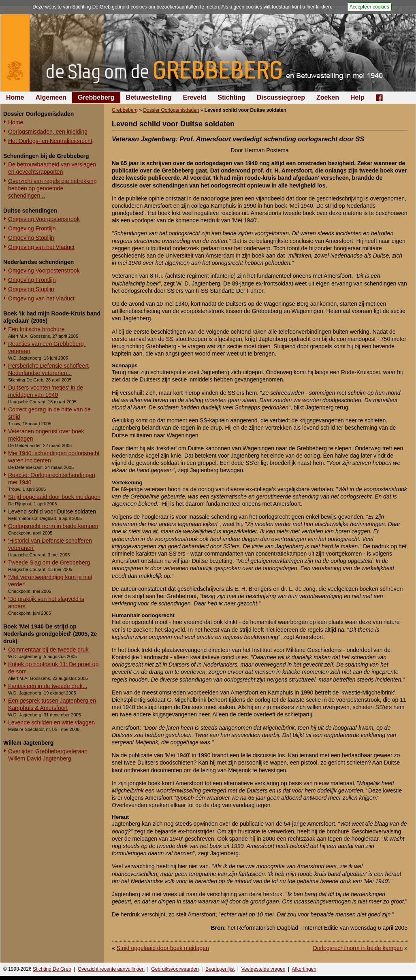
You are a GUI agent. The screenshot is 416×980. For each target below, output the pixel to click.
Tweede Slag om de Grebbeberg (49, 562)
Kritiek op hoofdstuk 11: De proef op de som (53, 668)
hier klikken (319, 7)
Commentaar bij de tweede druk (48, 650)
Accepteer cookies (369, 7)
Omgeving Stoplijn (31, 238)
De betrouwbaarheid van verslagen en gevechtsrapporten (52, 168)
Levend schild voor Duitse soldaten (52, 511)
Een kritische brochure (36, 329)
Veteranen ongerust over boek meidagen (46, 435)
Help (357, 97)
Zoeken (328, 97)
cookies (139, 7)
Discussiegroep (281, 97)
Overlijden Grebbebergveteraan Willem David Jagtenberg (48, 755)
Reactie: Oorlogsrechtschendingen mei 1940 (52, 479)
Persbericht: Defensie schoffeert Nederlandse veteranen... (48, 369)
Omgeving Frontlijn (32, 228)
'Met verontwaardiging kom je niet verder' (50, 581)
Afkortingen (304, 969)
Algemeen (51, 97)
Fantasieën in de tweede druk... (48, 686)
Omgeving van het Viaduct (41, 247)
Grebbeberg (96, 97)
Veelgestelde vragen (263, 969)
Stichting (231, 97)
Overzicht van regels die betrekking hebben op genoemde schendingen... (52, 188)
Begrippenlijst (220, 969)
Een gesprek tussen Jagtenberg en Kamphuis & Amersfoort (52, 704)
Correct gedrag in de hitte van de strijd (49, 413)
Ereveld (195, 97)
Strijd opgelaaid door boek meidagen (54, 497)
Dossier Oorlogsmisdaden (171, 110)
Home (15, 97)
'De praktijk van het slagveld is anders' (46, 603)
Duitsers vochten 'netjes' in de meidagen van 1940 (46, 391)
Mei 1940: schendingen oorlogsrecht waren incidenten (54, 457)
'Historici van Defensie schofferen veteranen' (50, 544)
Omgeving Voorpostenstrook (44, 219)
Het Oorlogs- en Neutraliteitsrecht (50, 141)
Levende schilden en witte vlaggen (51, 722)
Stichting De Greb (52, 969)
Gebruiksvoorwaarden (175, 969)
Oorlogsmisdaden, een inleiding (48, 132)
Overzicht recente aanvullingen (111, 969)
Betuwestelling (149, 97)
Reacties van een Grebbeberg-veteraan (47, 347)
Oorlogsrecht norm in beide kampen (53, 526)
